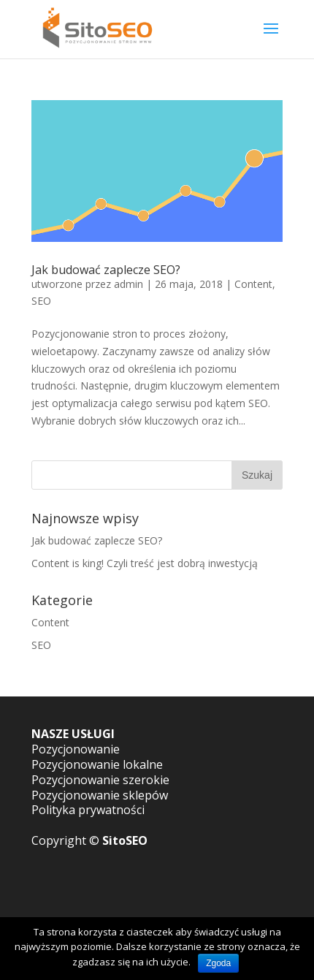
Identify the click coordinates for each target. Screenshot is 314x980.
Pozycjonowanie (76, 749)
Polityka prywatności (88, 810)
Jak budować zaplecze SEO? (106, 270)
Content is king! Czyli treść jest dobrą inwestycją (145, 563)
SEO (41, 301)
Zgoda (218, 963)
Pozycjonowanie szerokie (100, 780)
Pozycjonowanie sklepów (100, 795)
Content (253, 284)
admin (129, 284)
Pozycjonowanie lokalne (97, 764)
